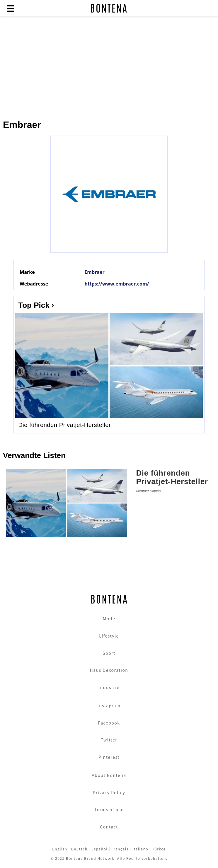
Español (99, 849)
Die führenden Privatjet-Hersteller (64, 425)
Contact (109, 827)
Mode (109, 618)
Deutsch (79, 849)
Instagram (109, 705)
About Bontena (109, 775)
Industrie (109, 687)
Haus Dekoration (109, 670)
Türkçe (159, 849)
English (60, 849)
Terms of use (109, 809)
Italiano (140, 849)
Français (120, 849)
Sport (109, 653)
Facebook (109, 723)
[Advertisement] (109, 65)
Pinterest (109, 757)
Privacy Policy (109, 792)
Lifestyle (109, 636)
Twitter (109, 740)
